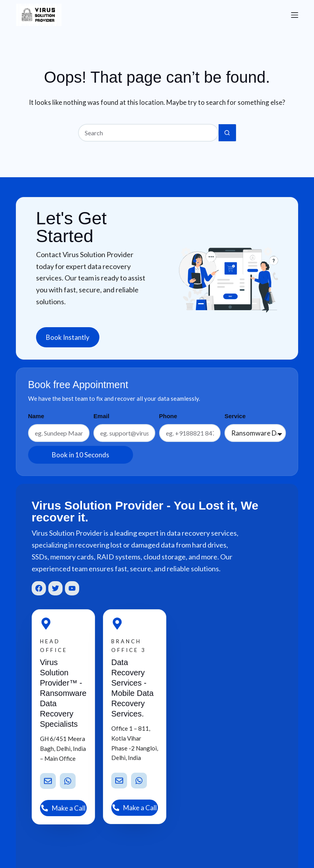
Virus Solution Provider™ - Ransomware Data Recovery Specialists (63, 693)
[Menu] (295, 15)
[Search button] (227, 133)
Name (36, 416)
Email (101, 416)
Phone (168, 416)
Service (235, 416)
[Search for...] (148, 133)
